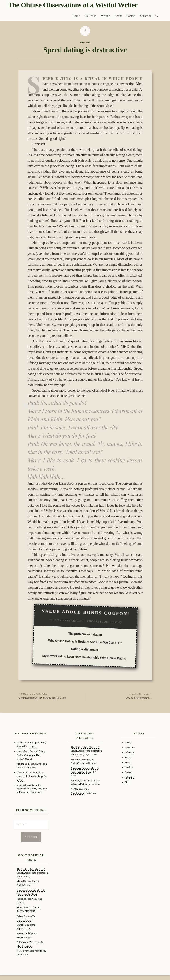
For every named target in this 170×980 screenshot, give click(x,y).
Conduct (129, 767)
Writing (105, 16)
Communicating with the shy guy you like (52, 696)
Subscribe (146, 16)
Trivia (128, 762)
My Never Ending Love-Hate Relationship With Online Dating (84, 657)
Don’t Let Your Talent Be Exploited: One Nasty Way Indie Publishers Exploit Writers (32, 789)
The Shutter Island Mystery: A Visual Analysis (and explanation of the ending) (32, 872)
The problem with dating (85, 634)
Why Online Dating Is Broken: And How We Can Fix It (85, 642)
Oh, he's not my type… (118, 696)
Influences (130, 752)
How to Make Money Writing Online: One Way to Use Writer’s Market (31, 755)
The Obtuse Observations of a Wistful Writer (73, 5)
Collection (90, 16)
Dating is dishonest (85, 649)
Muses (128, 758)
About (118, 16)
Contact (131, 16)
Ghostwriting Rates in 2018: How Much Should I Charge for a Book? (32, 776)
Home (76, 16)
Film (127, 782)
